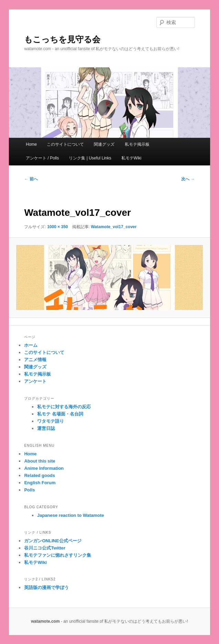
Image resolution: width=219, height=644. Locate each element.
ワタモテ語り (51, 421)
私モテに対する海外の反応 (64, 407)
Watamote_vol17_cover (114, 227)
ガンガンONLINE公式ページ (53, 541)
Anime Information (44, 468)
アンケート (35, 381)
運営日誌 (46, 428)
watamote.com (45, 621)
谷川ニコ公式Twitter (45, 548)
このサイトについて (65, 144)
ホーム (31, 345)
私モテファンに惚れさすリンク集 (58, 555)
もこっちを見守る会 (62, 39)
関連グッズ (104, 144)
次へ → (188, 179)
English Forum (40, 483)
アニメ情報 (35, 360)
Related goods (40, 475)
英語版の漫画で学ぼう (46, 587)
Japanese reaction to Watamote (71, 515)
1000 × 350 (57, 227)
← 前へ (31, 179)
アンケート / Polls (42, 158)
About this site (40, 461)
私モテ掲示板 (137, 144)
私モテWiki (132, 158)
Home (31, 144)
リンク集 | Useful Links (90, 158)
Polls (29, 490)
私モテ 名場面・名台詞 (60, 414)
